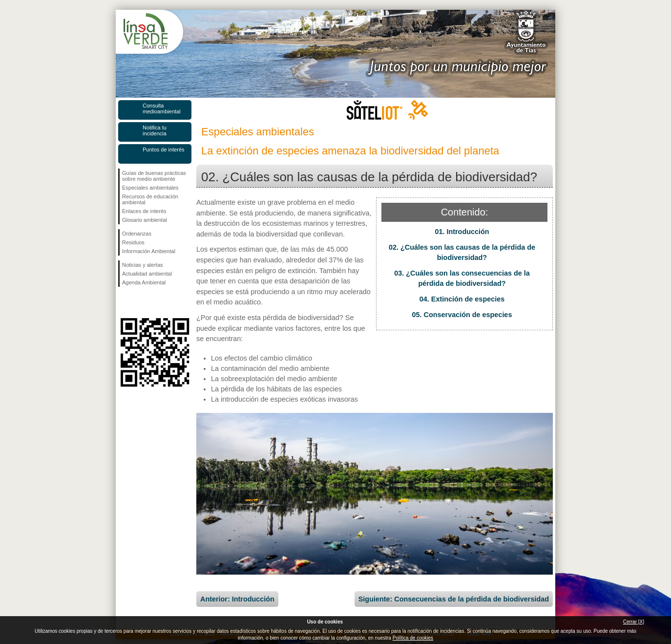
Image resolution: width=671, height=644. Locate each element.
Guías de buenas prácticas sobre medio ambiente (154, 176)
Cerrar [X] (634, 622)
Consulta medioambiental (162, 108)
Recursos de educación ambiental (150, 199)
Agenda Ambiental (144, 282)
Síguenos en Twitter (140, 302)
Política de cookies (413, 638)
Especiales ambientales (150, 188)
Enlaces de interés (144, 211)
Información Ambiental (149, 251)
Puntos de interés (164, 150)
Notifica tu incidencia (155, 130)
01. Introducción (462, 232)
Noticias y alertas (143, 265)
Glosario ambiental (145, 220)
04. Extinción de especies (462, 299)
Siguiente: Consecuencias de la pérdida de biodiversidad (454, 599)
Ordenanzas (137, 234)
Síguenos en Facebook (124, 302)
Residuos (133, 242)
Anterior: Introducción (237, 599)
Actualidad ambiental (147, 274)
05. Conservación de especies (462, 315)
